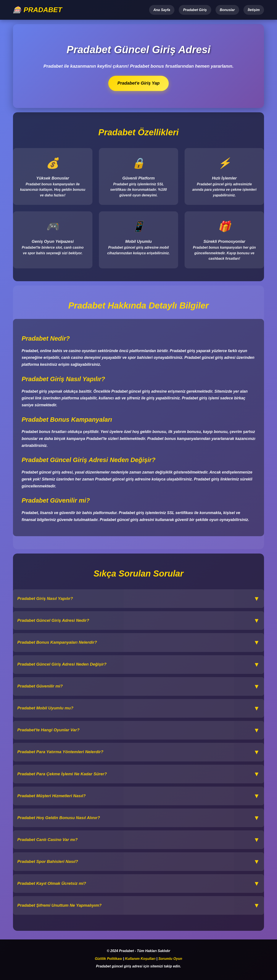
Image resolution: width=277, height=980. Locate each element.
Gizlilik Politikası (108, 959)
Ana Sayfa (162, 10)
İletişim (254, 10)
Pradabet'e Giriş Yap (139, 83)
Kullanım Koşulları (140, 959)
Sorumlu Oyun (170, 959)
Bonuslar (227, 10)
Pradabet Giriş (195, 10)
